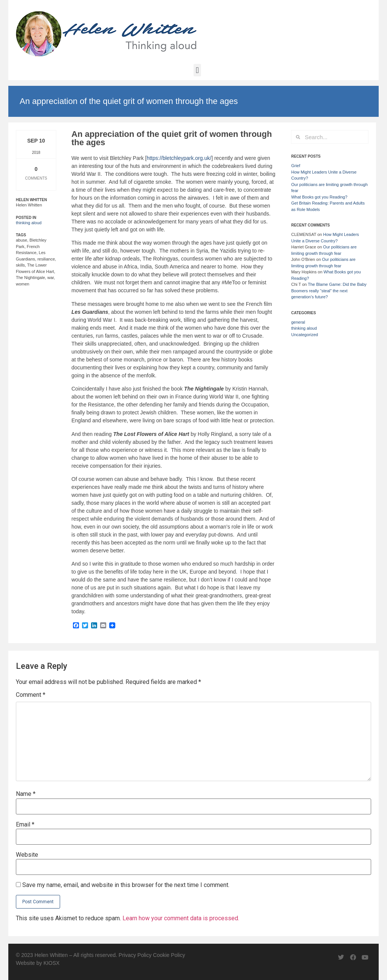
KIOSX (52, 963)
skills (20, 265)
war (50, 278)
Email (25, 825)
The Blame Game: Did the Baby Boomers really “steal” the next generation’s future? (329, 291)
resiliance (46, 259)
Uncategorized (304, 335)
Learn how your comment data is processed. (181, 918)
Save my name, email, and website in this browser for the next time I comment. (126, 885)
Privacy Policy (135, 955)
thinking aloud (29, 223)
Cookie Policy (169, 955)
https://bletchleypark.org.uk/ (179, 158)
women (22, 284)
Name (26, 794)
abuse (22, 240)
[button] (197, 70)
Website (27, 855)
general (298, 322)
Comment (31, 695)
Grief (296, 166)
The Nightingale (30, 278)
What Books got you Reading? (319, 197)
